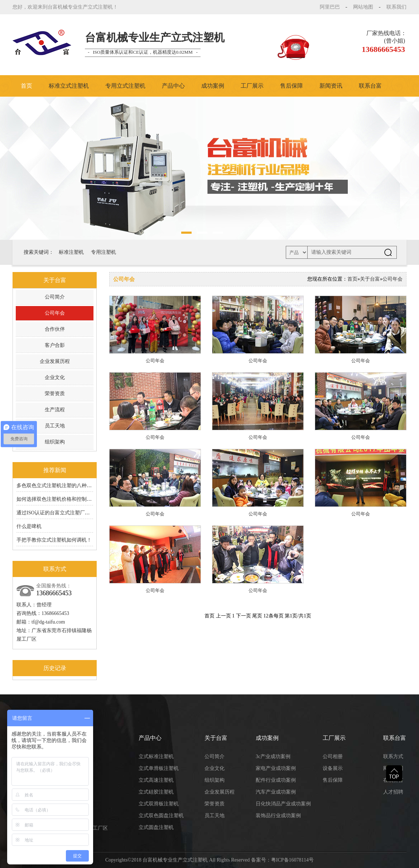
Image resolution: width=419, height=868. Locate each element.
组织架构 (55, 442)
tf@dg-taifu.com (48, 622)
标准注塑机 (71, 252)
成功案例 (213, 86)
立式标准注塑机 (156, 757)
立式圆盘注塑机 (156, 827)
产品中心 (173, 86)
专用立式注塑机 (125, 86)
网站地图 (363, 7)
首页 (27, 86)
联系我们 (396, 7)
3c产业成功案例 (273, 757)
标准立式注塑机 (69, 86)
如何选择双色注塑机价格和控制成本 (57, 499)
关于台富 (370, 279)
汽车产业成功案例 (276, 792)
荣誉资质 (55, 394)
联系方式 (393, 757)
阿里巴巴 (330, 7)
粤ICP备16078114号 (292, 860)
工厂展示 (252, 86)
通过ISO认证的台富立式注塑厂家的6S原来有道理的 (73, 513)
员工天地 (55, 426)
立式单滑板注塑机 (159, 768)
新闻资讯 (331, 86)
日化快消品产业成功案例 (283, 804)
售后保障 (292, 86)
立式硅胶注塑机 (156, 792)
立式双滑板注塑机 (159, 804)
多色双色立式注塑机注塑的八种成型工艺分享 (67, 486)
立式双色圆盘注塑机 (161, 816)
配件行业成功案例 (276, 780)
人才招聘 (393, 792)
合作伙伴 (55, 329)
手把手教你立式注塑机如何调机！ (54, 540)
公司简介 (55, 297)
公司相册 (333, 757)
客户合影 (55, 345)
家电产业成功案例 (276, 768)
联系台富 (370, 86)
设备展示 (333, 768)
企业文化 (55, 377)
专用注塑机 (103, 252)
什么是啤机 (29, 526)
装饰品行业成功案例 (278, 816)
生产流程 (55, 410)
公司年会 (55, 313)
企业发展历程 (55, 361)
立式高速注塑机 (156, 780)
